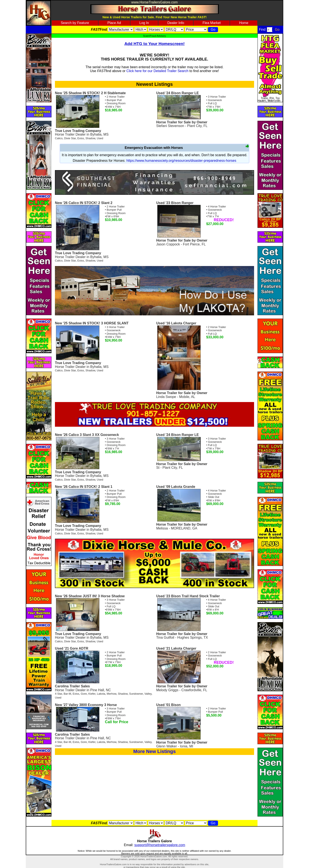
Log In (144, 23)
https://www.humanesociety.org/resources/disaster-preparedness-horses (181, 161)
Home (244, 23)
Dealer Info (176, 23)
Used (100, 138)
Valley (148, 694)
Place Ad (114, 23)
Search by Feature (75, 23)
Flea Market (212, 23)
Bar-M (67, 694)
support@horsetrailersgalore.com (160, 845)
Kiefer (92, 694)
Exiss (81, 138)
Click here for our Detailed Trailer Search (157, 71)
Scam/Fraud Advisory (154, 36)
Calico (59, 138)
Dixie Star (70, 138)
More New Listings (154, 751)
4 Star (58, 694)
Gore (84, 694)
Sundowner (136, 694)
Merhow (111, 694)
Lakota (101, 694)
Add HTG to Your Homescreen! (155, 44)
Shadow (90, 138)
